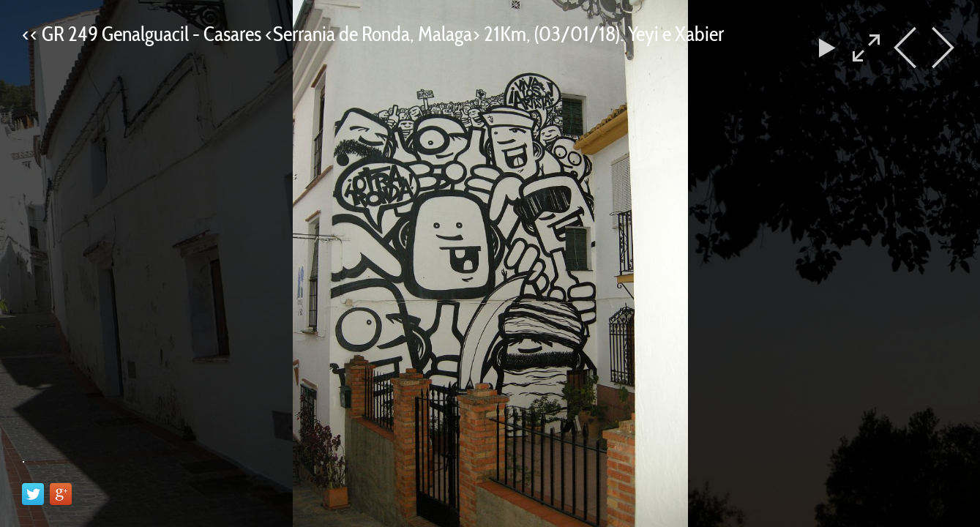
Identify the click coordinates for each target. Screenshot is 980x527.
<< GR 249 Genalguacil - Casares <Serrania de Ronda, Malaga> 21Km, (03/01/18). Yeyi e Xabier (373, 34)
